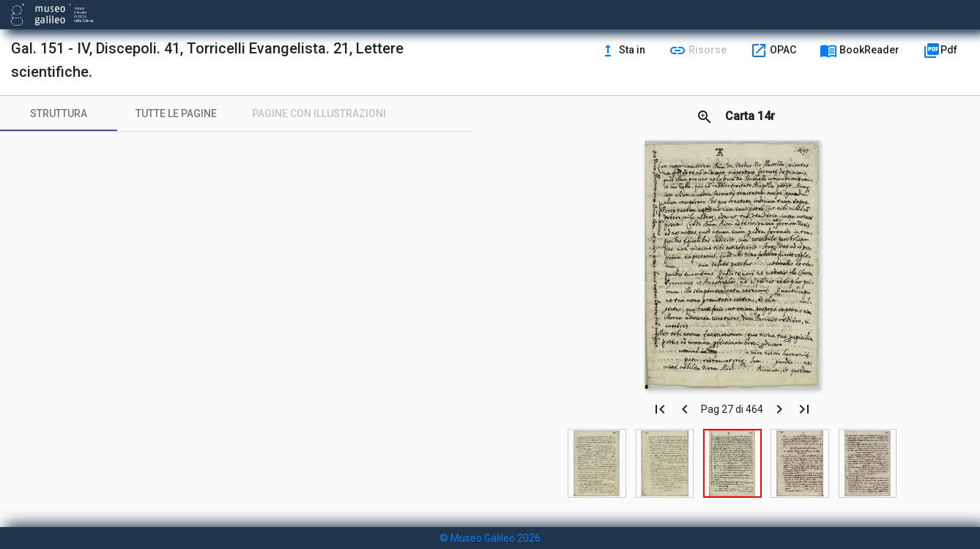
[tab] (59, 113)
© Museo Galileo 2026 (490, 538)
